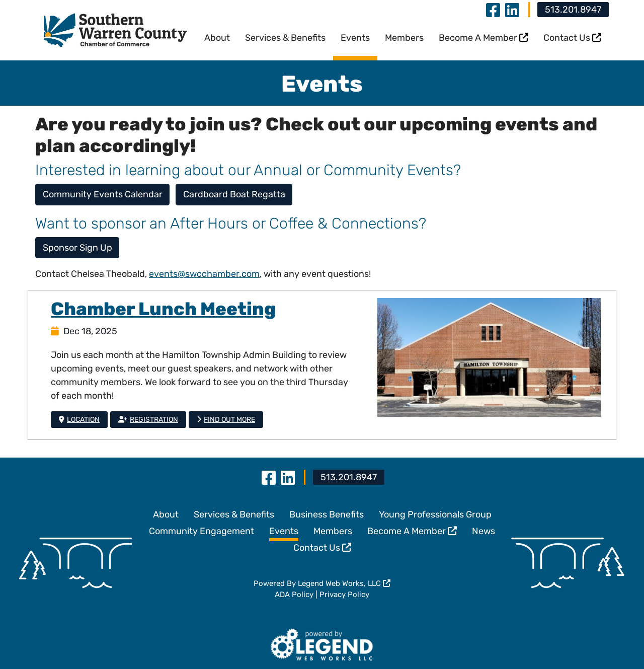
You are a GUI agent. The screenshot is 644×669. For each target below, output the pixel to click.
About (217, 38)
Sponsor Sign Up (77, 248)
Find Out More (226, 420)
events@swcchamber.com (204, 274)
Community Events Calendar (103, 194)
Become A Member (484, 38)
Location (79, 420)
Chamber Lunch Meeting (163, 309)
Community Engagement (202, 531)
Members (404, 38)
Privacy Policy (344, 594)
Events (355, 38)
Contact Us (572, 38)
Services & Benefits (285, 38)
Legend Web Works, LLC (344, 583)
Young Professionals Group (435, 514)
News (484, 531)
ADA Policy (294, 594)
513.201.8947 (573, 10)
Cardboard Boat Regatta (234, 194)
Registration (148, 420)
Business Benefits (327, 514)
